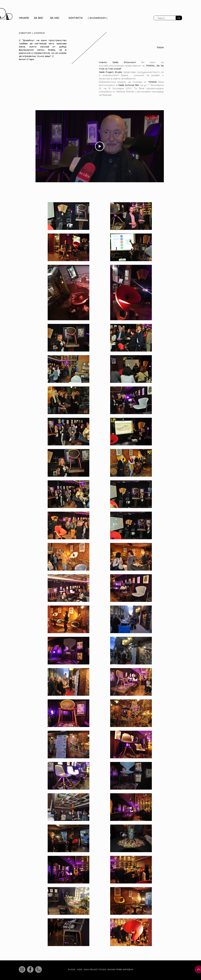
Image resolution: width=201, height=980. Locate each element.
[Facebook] (30, 969)
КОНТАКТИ (75, 18)
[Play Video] (100, 146)
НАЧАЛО (24, 18)
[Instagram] (22, 969)
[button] (38, 18)
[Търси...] (162, 18)
